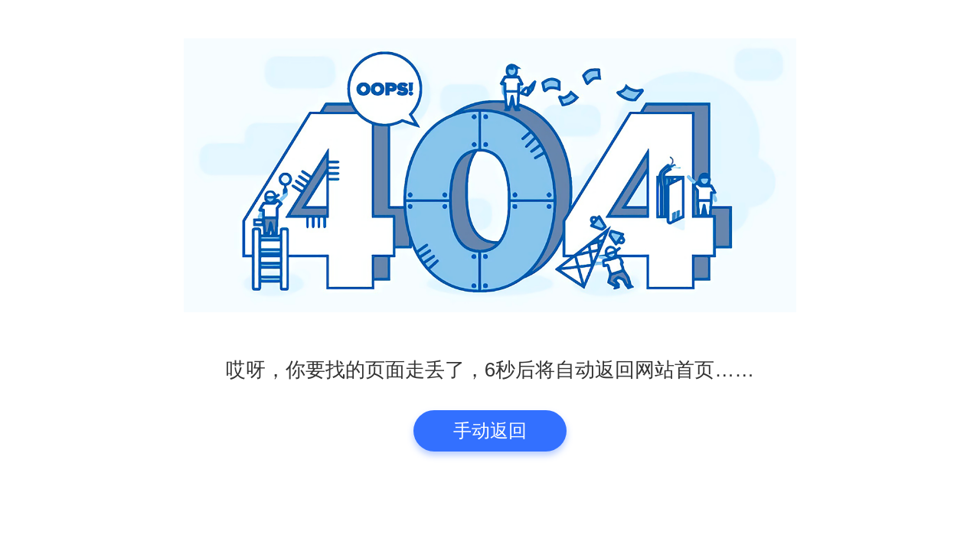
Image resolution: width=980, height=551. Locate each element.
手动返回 (490, 430)
